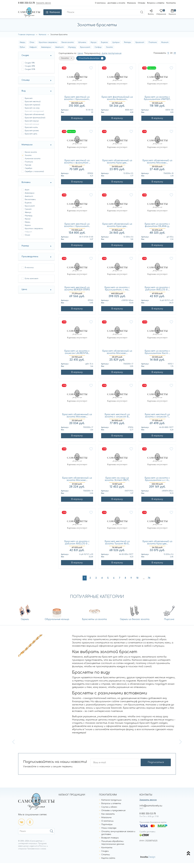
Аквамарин (46, 52)
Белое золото (68, 47)
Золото (109, 52)
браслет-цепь (31, 139)
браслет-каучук (32, 126)
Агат (27, 195)
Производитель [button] (30, 262)
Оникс (27, 240)
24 (171, 58)
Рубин (22, 52)
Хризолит (140, 47)
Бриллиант (85, 52)
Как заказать (108, 819)
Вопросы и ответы (156, 3)
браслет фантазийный (35, 123)
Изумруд (72, 52)
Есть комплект (32, 284)
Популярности (92, 58)
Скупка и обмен (109, 812)
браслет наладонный (34, 116)
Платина (153, 47)
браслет (29, 103)
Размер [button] (25, 251)
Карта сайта (108, 863)
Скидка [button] (25, 60)
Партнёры (107, 829)
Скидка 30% (30, 71)
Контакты (171, 3)
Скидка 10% (30, 68)
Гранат (28, 214)
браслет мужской (32, 110)
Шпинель (82, 47)
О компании (100, 3)
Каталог (43, 40)
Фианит (165, 47)
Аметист (59, 52)
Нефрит (33, 52)
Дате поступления (111, 58)
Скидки (105, 856)
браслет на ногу (32, 113)
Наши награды (109, 833)
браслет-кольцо (32, 129)
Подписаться (160, 768)
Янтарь (127, 47)
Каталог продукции (111, 805)
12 (168, 58)
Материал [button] (27, 150)
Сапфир (98, 52)
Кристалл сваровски (48, 47)
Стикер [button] (26, 85)
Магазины (131, 3)
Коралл (28, 230)
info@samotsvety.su (151, 811)
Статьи (106, 860)
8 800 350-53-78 (26, 3)
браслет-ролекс (32, 136)
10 (137, 583)
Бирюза (104, 47)
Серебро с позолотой (34, 177)
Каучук (94, 47)
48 (175, 58)
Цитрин (116, 47)
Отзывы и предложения (113, 815)
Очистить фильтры (89, 63)
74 (149, 583)
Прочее (28, 170)
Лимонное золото (33, 164)
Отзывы (142, 3)
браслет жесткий (33, 107)
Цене (80, 58)
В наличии (29, 273)
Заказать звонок (148, 805)
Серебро (28, 173)
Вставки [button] (26, 187)
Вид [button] (24, 96)
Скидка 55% (30, 74)
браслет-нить (31, 132)
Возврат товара (110, 843)
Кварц (22, 47)
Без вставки (30, 205)
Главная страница (26, 40)
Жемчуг (28, 218)
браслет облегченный (34, 120)
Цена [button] (24, 295)
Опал (32, 47)
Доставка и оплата (116, 3)
